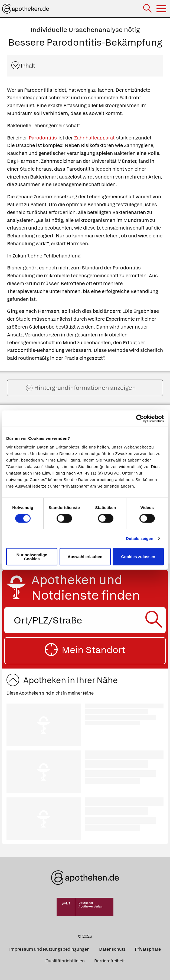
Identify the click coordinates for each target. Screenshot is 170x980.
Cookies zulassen (138, 557)
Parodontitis (42, 138)
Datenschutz (112, 949)
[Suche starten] (155, 620)
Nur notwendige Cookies (32, 556)
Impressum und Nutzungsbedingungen (49, 949)
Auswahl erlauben (85, 557)
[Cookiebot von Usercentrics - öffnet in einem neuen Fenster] (140, 419)
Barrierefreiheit (109, 961)
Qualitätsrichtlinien (65, 961)
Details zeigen (140, 538)
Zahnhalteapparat (94, 138)
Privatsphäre (148, 949)
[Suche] (148, 9)
